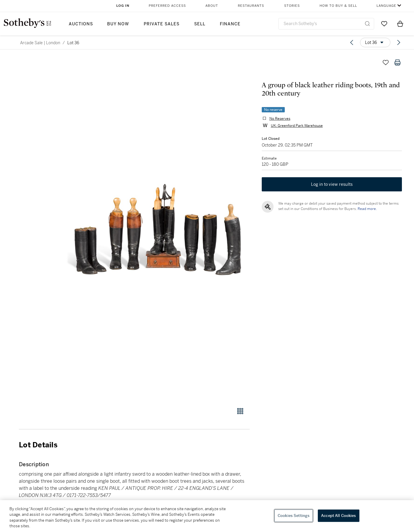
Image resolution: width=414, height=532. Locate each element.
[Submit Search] (367, 24)
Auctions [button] (81, 24)
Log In (123, 6)
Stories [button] (292, 6)
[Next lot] (399, 42)
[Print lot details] (397, 63)
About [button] (212, 6)
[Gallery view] (240, 411)
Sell (200, 24)
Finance (230, 24)
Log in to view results (332, 185)
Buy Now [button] (118, 24)
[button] (157, 229)
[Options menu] (375, 42)
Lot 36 (73, 43)
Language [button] (386, 6)
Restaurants (251, 6)
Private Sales (162, 24)
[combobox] (326, 24)
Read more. (367, 209)
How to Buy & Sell (338, 6)
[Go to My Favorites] (384, 24)
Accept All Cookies (338, 516)
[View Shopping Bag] (400, 24)
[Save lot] (386, 63)
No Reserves (280, 119)
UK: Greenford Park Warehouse (297, 126)
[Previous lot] (352, 42)
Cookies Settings (294, 516)
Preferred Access (167, 6)
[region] (207, 516)
